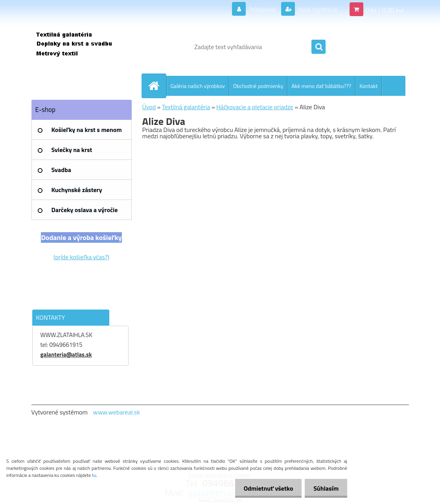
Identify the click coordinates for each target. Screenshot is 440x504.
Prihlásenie (257, 9)
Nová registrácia (315, 9)
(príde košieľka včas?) (81, 257)
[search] (318, 47)
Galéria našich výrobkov (198, 86)
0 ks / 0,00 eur (385, 9)
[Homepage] (157, 86)
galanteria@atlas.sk (66, 355)
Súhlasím (325, 488)
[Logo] (86, 47)
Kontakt (368, 86)
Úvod (149, 107)
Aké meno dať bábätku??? (321, 86)
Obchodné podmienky (258, 86)
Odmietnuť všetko (265, 488)
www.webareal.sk (116, 412)
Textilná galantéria (186, 107)
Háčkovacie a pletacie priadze (255, 107)
